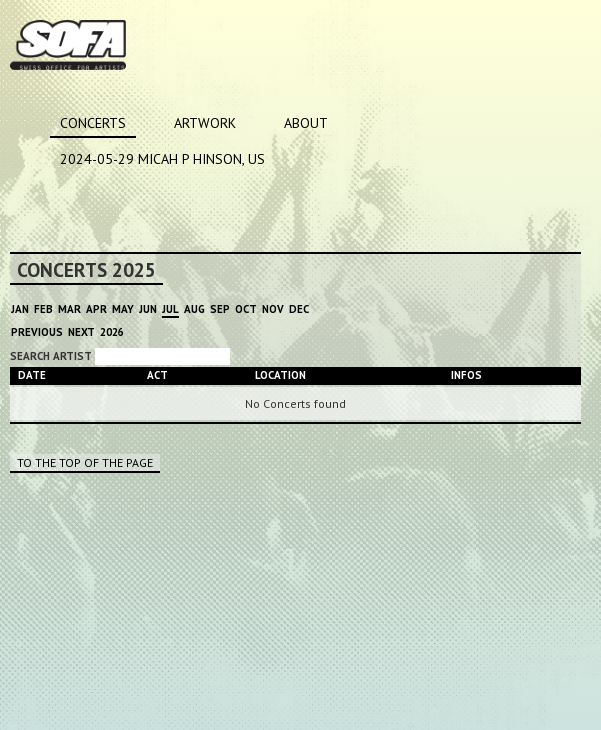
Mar (69, 309)
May (123, 309)
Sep (220, 309)
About (306, 123)
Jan (20, 309)
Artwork (205, 123)
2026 (112, 332)
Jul (170, 309)
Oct (246, 309)
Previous (37, 332)
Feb (43, 309)
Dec (299, 309)
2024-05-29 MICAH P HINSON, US (162, 159)
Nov (273, 309)
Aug (194, 309)
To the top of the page (85, 462)
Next (81, 332)
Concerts (93, 123)
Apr (96, 309)
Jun (148, 309)
